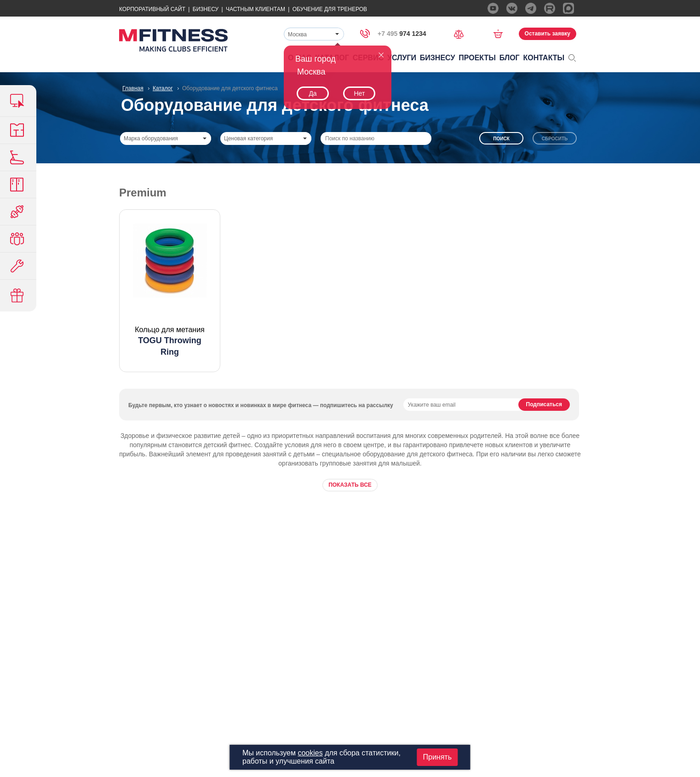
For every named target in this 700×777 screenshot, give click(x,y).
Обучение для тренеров (330, 9)
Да (313, 93)
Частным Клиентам (255, 9)
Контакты (544, 58)
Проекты (477, 58)
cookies (310, 753)
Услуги (402, 58)
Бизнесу (206, 9)
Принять (437, 757)
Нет (359, 93)
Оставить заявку (548, 34)
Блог (510, 58)
